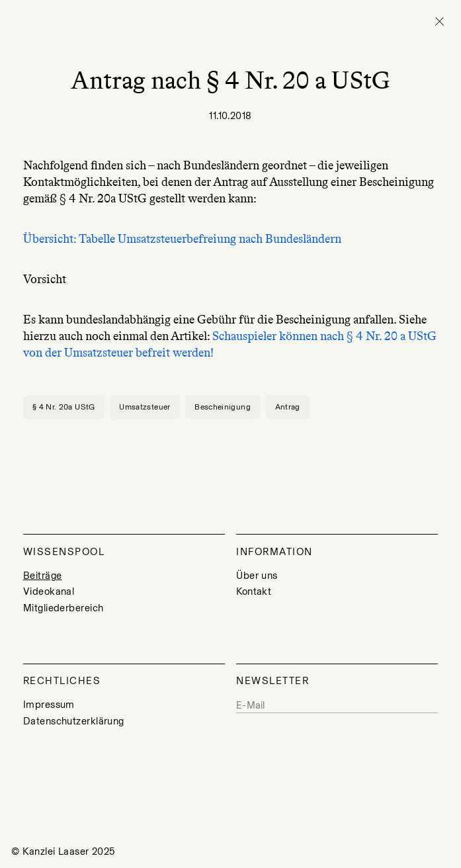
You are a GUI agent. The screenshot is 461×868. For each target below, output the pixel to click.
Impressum (49, 705)
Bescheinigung (223, 407)
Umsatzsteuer (145, 407)
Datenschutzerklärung (74, 721)
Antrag (288, 407)
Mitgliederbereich (63, 608)
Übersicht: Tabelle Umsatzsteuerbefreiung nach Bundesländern (182, 239)
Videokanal (49, 591)
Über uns (257, 576)
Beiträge (43, 576)
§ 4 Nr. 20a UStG (64, 407)
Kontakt (254, 591)
